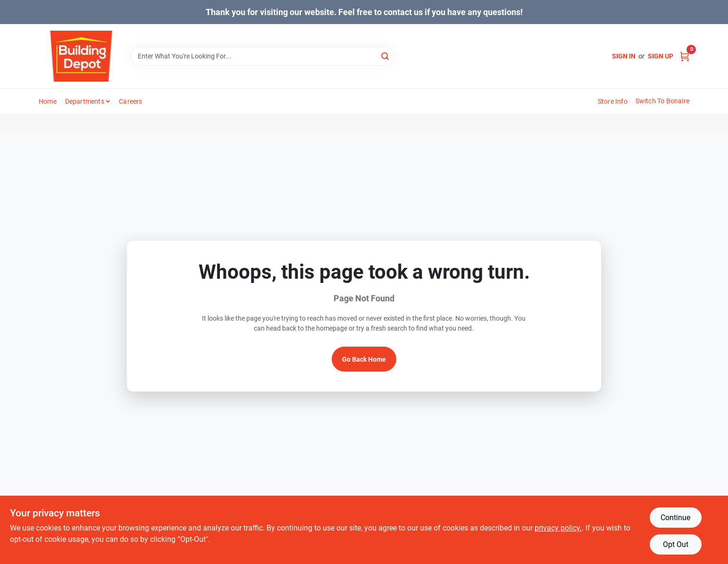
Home (48, 101)
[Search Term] (262, 56)
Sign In (624, 56)
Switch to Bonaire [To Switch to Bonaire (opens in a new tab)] (662, 101)
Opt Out (676, 544)
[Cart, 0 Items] (685, 56)
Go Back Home (364, 359)
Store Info (613, 101)
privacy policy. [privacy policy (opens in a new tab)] (558, 528)
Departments (85, 101)
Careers (130, 101)
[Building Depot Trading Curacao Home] (81, 56)
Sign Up (661, 56)
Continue (675, 518)
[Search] (386, 55)
